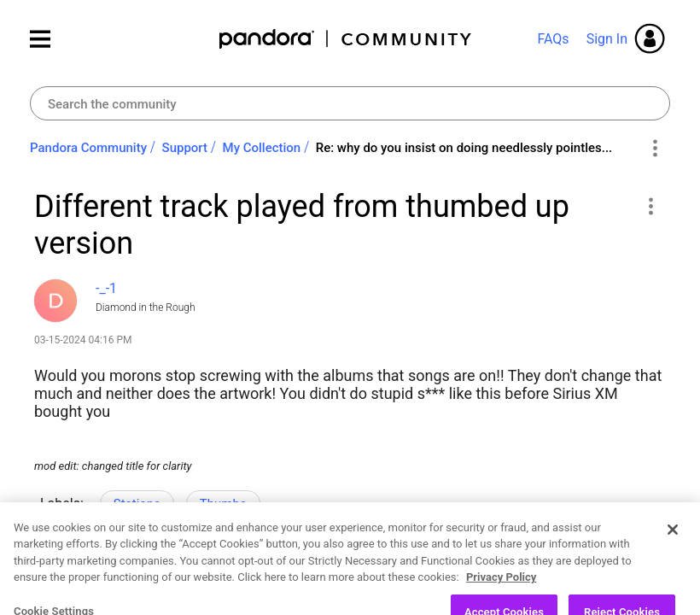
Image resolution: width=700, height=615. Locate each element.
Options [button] (654, 149)
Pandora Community (346, 39)
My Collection (262, 148)
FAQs (553, 39)
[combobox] (350, 103)
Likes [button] (64, 577)
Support (185, 148)
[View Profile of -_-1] (106, 288)
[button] (650, 206)
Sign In (607, 39)
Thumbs (223, 504)
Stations (137, 504)
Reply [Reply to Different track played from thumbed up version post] (193, 575)
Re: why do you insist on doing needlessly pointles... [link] (464, 148)
